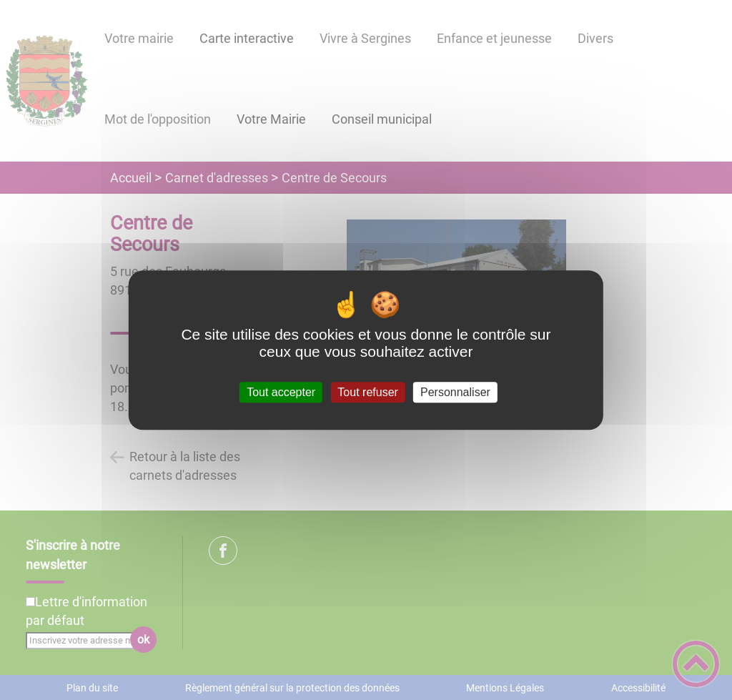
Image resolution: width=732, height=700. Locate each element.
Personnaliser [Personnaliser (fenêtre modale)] (455, 392)
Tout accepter (281, 392)
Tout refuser (367, 392)
